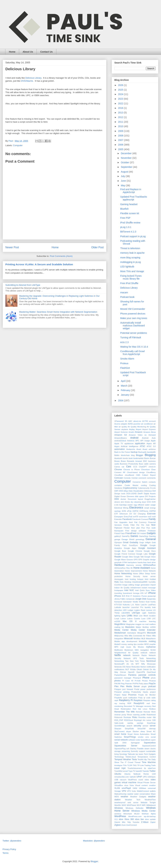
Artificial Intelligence (129, 446)
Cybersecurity (144, 488)
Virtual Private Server (146, 782)
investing (118, 593)
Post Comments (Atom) (61, 256)
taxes (141, 754)
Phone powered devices (133, 314)
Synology (123, 754)
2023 (121, 99)
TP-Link (140, 765)
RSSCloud (128, 720)
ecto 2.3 (124, 342)
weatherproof (120, 802)
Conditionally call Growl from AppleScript (132, 353)
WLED (137, 814)
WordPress (120, 816)
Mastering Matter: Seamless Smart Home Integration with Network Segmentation (58, 312)
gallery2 (118, 536)
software (132, 740)
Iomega (136, 593)
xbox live (139, 819)
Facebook (127, 519)
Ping (123, 684)
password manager (123, 678)
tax (137, 754)
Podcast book (127, 297)
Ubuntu (118, 774)
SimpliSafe (129, 729)
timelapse (118, 765)
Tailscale (131, 754)
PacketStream (120, 675)
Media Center (122, 630)
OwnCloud (151, 672)
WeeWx (118, 805)
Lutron (123, 619)
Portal (137, 689)
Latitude (118, 607)
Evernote (151, 514)
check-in (152, 467)
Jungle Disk (141, 599)
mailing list (119, 627)
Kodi (148, 602)
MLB (143, 639)
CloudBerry (151, 472)
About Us (28, 52)
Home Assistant (142, 568)
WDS (117, 797)
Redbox (152, 709)
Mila (126, 636)
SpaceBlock (145, 740)
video (147, 780)
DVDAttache (27, 81)
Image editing (128, 585)
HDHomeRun (149, 565)
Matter (139, 627)
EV (131, 514)
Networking (151, 658)
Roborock (118, 717)
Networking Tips (121, 661)
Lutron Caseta (134, 619)
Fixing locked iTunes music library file (131, 277)
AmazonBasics (121, 438)
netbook (144, 653)
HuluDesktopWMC (140, 582)
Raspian (147, 700)
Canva (117, 467)
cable (146, 464)
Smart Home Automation (138, 734)
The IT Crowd (127, 762)
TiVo (125, 765)
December (126, 153)
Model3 (117, 644)
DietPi (140, 494)
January (125, 395)
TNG (135, 765)
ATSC (142, 446)
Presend (118, 692)
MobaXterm (151, 639)
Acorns (117, 424)
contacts (152, 482)
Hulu (117, 582)
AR (154, 443)
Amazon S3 (121, 435)
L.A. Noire (135, 605)
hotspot (140, 579)
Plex (116, 686)
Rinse (130, 715)
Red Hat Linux (140, 709)
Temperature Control (147, 757)
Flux (143, 528)
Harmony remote (134, 565)
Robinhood (151, 715)
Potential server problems (134, 333)
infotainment (136, 588)
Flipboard (118, 528)
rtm (144, 720)
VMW (135, 788)
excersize (143, 517)
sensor (145, 726)
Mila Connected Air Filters (140, 636)
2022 (121, 103)
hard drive (151, 562)
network (127, 655)
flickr (153, 525)
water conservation (142, 794)
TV (134, 771)
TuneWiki (118, 771)
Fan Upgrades (121, 522)
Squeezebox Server (126, 746)
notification (151, 667)
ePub (129, 511)
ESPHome (144, 511)
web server (133, 802)
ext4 (154, 517)
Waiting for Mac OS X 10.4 (134, 347)
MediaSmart (120, 633)
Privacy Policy (9, 849)
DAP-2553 (119, 491)
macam (124, 292)
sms (147, 737)
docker (123, 499)
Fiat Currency (140, 522)
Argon (117, 446)
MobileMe (143, 641)
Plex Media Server (130, 686)
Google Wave (120, 560)
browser (139, 461)
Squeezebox (150, 743)
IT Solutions (135, 596)
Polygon (118, 689)
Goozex (130, 560)
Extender (118, 519)
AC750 (145, 421)
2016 (121, 108)
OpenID (131, 672)
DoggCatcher (150, 499)
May (123, 185)
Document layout (135, 499)
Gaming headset (129, 204)
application (140, 443)
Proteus (124, 363)
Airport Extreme (121, 432)
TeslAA (141, 759)
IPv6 (127, 596)
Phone (146, 678)
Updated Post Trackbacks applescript (134, 198)
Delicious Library (33, 78)
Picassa (152, 681)
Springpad (135, 743)
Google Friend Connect (125, 554)
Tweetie (146, 771)
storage (117, 751)
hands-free (142, 562)
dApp (126, 491)
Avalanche (131, 449)
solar (138, 740)
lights (124, 616)
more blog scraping (130, 258)
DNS (117, 499)
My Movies (139, 647)
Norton (143, 667)
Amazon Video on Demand (142, 435)
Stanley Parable (137, 749)
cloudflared (129, 475)
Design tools (120, 494)
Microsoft (151, 633)
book (131, 458)
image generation (142, 585)
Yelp (129, 822)
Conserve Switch (140, 482)
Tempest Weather (123, 759)
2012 (121, 117)
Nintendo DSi (120, 667)
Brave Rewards (128, 461)
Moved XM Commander (133, 309)
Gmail (126, 542)
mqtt (122, 647)
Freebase (152, 531)
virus (126, 785)
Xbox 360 (129, 819)
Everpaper (119, 517)
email (147, 508)
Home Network (149, 571)
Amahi (131, 432)
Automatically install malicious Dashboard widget (132, 326)
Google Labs (142, 554)
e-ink (116, 505)
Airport (139, 429)
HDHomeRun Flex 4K (124, 568)
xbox (121, 819)
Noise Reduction (133, 667)
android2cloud (120, 441)
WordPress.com (135, 816)
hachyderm (132, 562)
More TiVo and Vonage (132, 271)
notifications (119, 669)
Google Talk (139, 557)
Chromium (145, 470)
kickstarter (128, 602)
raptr (116, 700)
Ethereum (124, 514)
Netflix (118, 655)
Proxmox (132, 695)
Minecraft (128, 639)
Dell (154, 491)
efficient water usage (147, 505)
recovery (148, 706)
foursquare (119, 531)
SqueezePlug (120, 749)
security (137, 726)
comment (142, 478)
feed (131, 522)
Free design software (136, 531)
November (126, 158)
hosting (133, 579)
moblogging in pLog (130, 262)
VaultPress (132, 780)
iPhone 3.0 (120, 596)
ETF (116, 514)
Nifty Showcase (148, 664)
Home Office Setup (141, 574)
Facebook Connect (140, 519)
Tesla (134, 759)
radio (154, 698)
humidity (152, 582)
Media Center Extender (143, 630)
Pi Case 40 (128, 681)
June (124, 181)
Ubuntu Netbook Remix (137, 774)
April (123, 381)
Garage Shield (128, 539)
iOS (142, 593)
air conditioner (147, 424)
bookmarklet (138, 458)
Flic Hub (145, 525)
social (153, 737)
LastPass (152, 605)
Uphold (133, 777)
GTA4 (125, 562)
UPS (145, 777)
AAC (130, 421)
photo (153, 678)
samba (130, 723)
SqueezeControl (149, 746)
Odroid (146, 669)
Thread (137, 762)
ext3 (150, 517)
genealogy (140, 539)
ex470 (136, 517)
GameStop (144, 536)
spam (153, 740)
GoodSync (133, 545)
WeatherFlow (150, 800)
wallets (153, 791)
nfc (128, 664)
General (151, 539)
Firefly (126, 525)
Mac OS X (130, 621)
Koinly (153, 602)
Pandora (132, 675)
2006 (121, 145)
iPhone (152, 593)
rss (154, 717)
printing (126, 692)
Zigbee (118, 825)
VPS (129, 791)
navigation (144, 650)
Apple (153, 441)
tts (145, 768)
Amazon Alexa (150, 432)
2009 (121, 131)
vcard (141, 780)
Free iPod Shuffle (129, 283)
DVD (149, 502)
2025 (121, 90)
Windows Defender (135, 808)
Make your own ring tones (134, 318)
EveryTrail (128, 517)
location (152, 616)
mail (147, 624)
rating (153, 700)
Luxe (143, 619)
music (129, 647)
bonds (125, 458)
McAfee (146, 627)
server (153, 726)
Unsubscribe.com (122, 777)
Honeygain (119, 579)
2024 (121, 94)
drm (122, 502)
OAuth (139, 669)
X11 (116, 819)
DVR (154, 502)
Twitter (153, 771)
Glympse (118, 542)
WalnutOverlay (120, 794)
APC (137, 441)
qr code (147, 698)
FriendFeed (131, 533)
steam (147, 749)
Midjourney (119, 636)
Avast (139, 449)
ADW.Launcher (134, 424)
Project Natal (120, 695)
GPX (140, 560)
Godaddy (134, 542)
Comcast (119, 478)
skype (129, 731)
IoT (146, 593)
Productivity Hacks (140, 692)
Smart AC (151, 731)
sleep (143, 731)
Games (134, 536)
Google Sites (128, 557)
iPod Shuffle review (130, 223)
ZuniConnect (132, 825)
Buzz (141, 464)
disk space (140, 496)
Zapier (153, 822)
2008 (121, 136)
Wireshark (128, 814)
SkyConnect (119, 731)
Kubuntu (126, 605)
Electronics (136, 508)
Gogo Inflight (145, 542)
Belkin (117, 455)
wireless (118, 814)
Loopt (117, 619)
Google (144, 545)
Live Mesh (144, 616)
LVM (149, 619)
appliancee (129, 443)
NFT (137, 664)
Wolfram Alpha (149, 814)
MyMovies (119, 650)
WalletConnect (143, 791)
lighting (117, 616)
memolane (132, 633)
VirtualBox (119, 785)
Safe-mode (119, 723)
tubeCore (152, 768)
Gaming (152, 536)
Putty (141, 698)
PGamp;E (137, 678)
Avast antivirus (149, 449)
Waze (153, 794)
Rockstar (127, 717)
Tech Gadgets (150, 754)
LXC (154, 619)
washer (130, 794)
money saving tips (129, 644)
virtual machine (129, 782)
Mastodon (130, 627)
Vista (132, 785)
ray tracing (120, 703)
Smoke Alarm (127, 359)
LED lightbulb (127, 267)
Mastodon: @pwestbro (94, 841)
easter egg (132, 505)
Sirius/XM (141, 729)
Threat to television (130, 248)
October (125, 162)
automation (120, 449)
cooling (144, 485)
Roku (135, 717)
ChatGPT (143, 467)
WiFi (144, 805)
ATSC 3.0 (151, 446)
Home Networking (123, 574)
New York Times (137, 661)
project (153, 692)
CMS (138, 475)
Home (12, 52)
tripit (124, 768)
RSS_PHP (119, 720)
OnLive (123, 672)
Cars (129, 467)
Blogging (150, 455)
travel (117, 768)
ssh (128, 749)
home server (149, 576)
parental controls (147, 675)
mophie (153, 644)
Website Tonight (148, 802)
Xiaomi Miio (120, 822)
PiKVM (117, 684)
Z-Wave (145, 822)
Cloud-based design (136, 472)
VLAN (117, 788)
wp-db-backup (150, 816)
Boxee (117, 461)
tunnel (125, 771)
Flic (138, 525)
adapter (124, 424)
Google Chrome (135, 551)
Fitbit (132, 525)
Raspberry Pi (126, 700)
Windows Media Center (143, 811)
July (123, 176)
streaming (126, 751)
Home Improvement (133, 571)
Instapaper (119, 590)
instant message (149, 588)
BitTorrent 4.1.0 (128, 232)
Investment (127, 593)
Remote (139, 712)
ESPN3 (153, 511)
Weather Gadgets (138, 797)
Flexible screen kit (130, 213)
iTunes (144, 596)
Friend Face (119, 533)
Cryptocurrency (130, 488)
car (123, 467)
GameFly (126, 536)
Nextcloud (151, 661)
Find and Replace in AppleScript (131, 191)
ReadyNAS (139, 703)
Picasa (145, 681)
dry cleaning (136, 502)
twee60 (139, 771)
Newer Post (12, 247)
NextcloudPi (119, 664)
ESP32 (136, 511)
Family (152, 519)
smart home (120, 734)
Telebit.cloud (131, 757)
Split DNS (120, 743)
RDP (129, 703)
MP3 (116, 647)
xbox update (150, 819)
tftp (146, 759)
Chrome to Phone (131, 470)
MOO (146, 644)
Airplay (132, 429)
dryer (144, 502)
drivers (117, 502)
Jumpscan (130, 599)
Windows (119, 808)
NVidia (133, 669)
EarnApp (123, 505)
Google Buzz (120, 551)
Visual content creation (145, 785)
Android (134, 438)
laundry (148, 607)
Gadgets (151, 533)
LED (125, 610)
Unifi (154, 774)
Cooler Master (131, 485)
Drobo (127, 502)
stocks (153, 749)
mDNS (153, 627)
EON (124, 511)
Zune (124, 825)
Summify (135, 751)
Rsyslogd (138, 720)
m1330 (117, 621)
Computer (18, 145)
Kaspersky (151, 599)
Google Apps (130, 548)
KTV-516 (118, 605)
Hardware (119, 565)
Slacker (136, 731)
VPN (124, 791)
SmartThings (130, 737)
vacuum (123, 780)
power (143, 689)
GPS (136, 560)
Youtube (136, 822)
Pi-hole (138, 681)
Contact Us (46, 52)
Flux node (151, 528)
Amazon (139, 432)
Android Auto (149, 438)
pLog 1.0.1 (126, 227)
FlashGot (125, 368)
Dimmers (131, 496)
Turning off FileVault (131, 337)
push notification (130, 698)
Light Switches (149, 613)
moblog (152, 641)
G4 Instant (141, 533)
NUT (127, 669)
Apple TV (119, 443)
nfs (132, 664)
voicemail (152, 788)
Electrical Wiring (121, 508)
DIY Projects (150, 496)
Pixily (141, 684)
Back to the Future (122, 452)
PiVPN (135, 684)
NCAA (153, 650)
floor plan (136, 528)
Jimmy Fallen (120, 599)
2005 (121, 149)
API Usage (145, 441)
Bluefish (124, 209)
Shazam (118, 729)
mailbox (152, 624)
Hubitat (153, 579)
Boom (147, 458)
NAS (137, 650)
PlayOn (152, 684)
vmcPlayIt (126, 788)
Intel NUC (129, 590)
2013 (121, 113)
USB (116, 780)
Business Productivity (129, 464)
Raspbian (138, 700)
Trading (147, 765)
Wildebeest (151, 805)
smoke (141, 737)
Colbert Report (149, 475)
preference (151, 689)
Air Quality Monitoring (137, 427)
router (149, 717)
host (127, 579)
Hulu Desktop (126, 582)
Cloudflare (119, 475)
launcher (126, 607)
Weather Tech (133, 800)
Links (130, 616)
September (127, 167)
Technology (119, 757)
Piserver (129, 684)
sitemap (152, 729)
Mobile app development (126, 641)
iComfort (118, 585)
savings (140, 723)
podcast (152, 686)
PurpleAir (118, 698)
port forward (128, 689)
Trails (153, 765)
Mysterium (129, 650)
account (152, 421)
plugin (144, 686)
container (118, 485)
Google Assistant (147, 548)
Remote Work (150, 712)
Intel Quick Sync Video (145, 590)
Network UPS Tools (134, 658)
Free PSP (125, 218)
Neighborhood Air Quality (126, 653)
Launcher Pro (137, 607)
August (125, 172)
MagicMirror (120, 624)
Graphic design (149, 560)
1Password (119, 421)
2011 (121, 122)
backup (134, 452)
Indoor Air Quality (122, 588)
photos (118, 681)
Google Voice (150, 557)
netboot (153, 653)
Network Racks (140, 655)
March (124, 386)
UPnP (139, 777)
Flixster (127, 528)
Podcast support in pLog (133, 236)
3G (126, 421)
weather (124, 797)
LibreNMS (126, 613)
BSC (145, 461)
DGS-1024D (132, 494)
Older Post (97, 247)
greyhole (118, 562)
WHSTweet (131, 805)
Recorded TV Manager (134, 706)
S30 (154, 720)
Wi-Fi (139, 805)
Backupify (142, 452)
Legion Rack (140, 610)
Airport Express (149, 429)
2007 (121, 140)
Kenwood (118, 602)
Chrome (118, 470)
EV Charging (140, 514)
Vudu (134, 791)
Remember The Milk (125, 712)
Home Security (133, 576)
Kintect (142, 602)
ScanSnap (151, 723)
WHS (124, 805)
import (153, 585)
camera (153, 464)
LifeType (136, 613)
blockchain (125, 455)
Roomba (142, 717)
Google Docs (150, 551)
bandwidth (151, 452)
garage (117, 539)
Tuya (130, 771)
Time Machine (149, 762)
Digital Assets (150, 494)
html (146, 579)
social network (121, 740)
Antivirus (131, 441)
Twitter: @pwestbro (12, 841)
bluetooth (118, 458)
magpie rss (140, 624)
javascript (152, 596)
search (129, 726)
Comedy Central (131, 478)
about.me (137, 421)
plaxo (146, 684)
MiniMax (137, 639)
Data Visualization (136, 491)
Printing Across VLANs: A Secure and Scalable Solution (39, 264)
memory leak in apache (132, 253)
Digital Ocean (120, 496)
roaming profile (139, 715)
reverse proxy (120, 715)
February (126, 390)
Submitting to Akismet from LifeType (23, 285)
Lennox (149, 610)
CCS (135, 467)
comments (151, 478)
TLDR (130, 765)
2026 (121, 85)
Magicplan (130, 624)
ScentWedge (120, 726)
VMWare (142, 788)
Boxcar (153, 458)
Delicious (148, 491)
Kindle (135, 602)
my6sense (151, 647)
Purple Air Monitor (147, 695)
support (142, 751)
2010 (121, 126)
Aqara (149, 443)
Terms (5, 853)
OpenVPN (141, 672)
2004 (121, 400)
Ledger (130, 610)
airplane (125, 429)
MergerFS (142, 633)
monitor (140, 644)
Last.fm (144, 605)
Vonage (118, 791)
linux (136, 616)
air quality (123, 427)
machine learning (147, 621)
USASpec (152, 777)
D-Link (153, 488)
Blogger (140, 455)
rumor (149, 720)
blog (133, 455)
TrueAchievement (135, 768)
